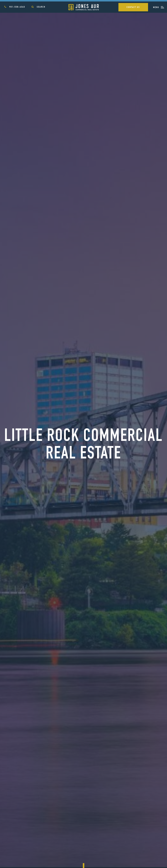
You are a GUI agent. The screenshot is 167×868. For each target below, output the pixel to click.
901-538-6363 (15, 7)
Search (38, 7)
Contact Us (133, 7)
